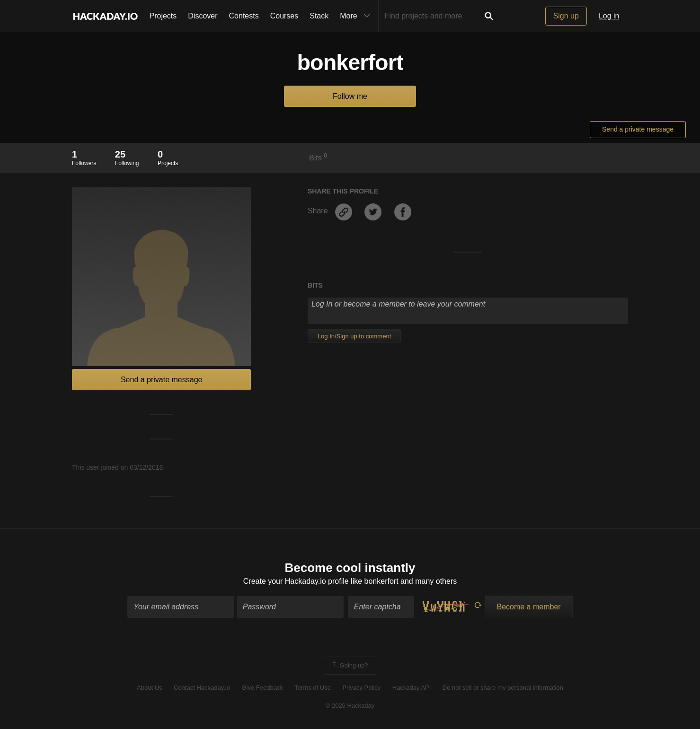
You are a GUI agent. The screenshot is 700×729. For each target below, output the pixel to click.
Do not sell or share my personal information (503, 688)
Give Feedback (262, 688)
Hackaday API (412, 688)
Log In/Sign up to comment (354, 336)
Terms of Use (313, 688)
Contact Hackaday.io (202, 688)
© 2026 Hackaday (350, 706)
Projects (163, 16)
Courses (284, 16)
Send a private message (638, 129)
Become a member (528, 607)
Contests (244, 16)
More (357, 16)
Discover (203, 16)
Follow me (350, 96)
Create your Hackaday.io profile (296, 581)
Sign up (566, 16)
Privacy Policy (361, 688)
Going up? (349, 666)
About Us (149, 688)
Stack (319, 16)
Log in (609, 16)
